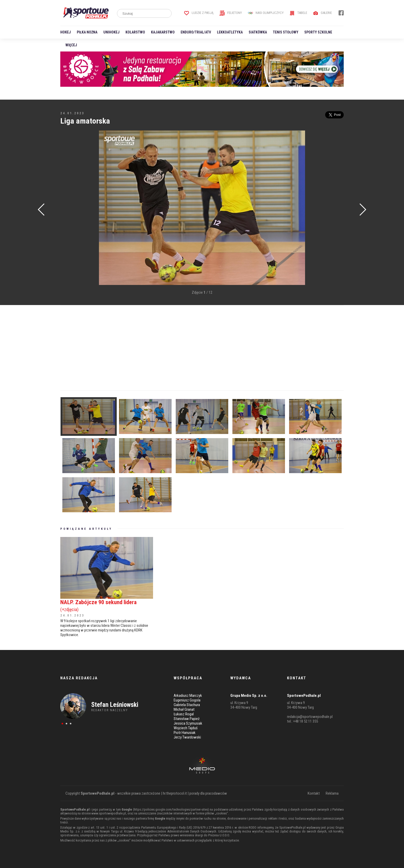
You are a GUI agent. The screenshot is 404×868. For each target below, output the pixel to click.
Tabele (298, 13)
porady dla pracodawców (208, 793)
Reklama (332, 793)
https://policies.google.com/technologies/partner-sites (171, 809)
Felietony (231, 13)
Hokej (66, 32)
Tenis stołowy (286, 32)
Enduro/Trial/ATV (196, 32)
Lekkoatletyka (230, 32)
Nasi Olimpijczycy (266, 13)
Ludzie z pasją (199, 13)
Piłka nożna (87, 32)
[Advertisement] (68, 208)
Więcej (71, 45)
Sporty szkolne (318, 32)
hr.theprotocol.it (175, 793)
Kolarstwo (135, 32)
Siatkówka (258, 32)
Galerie (322, 13)
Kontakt (314, 793)
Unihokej (111, 32)
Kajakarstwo (163, 32)
